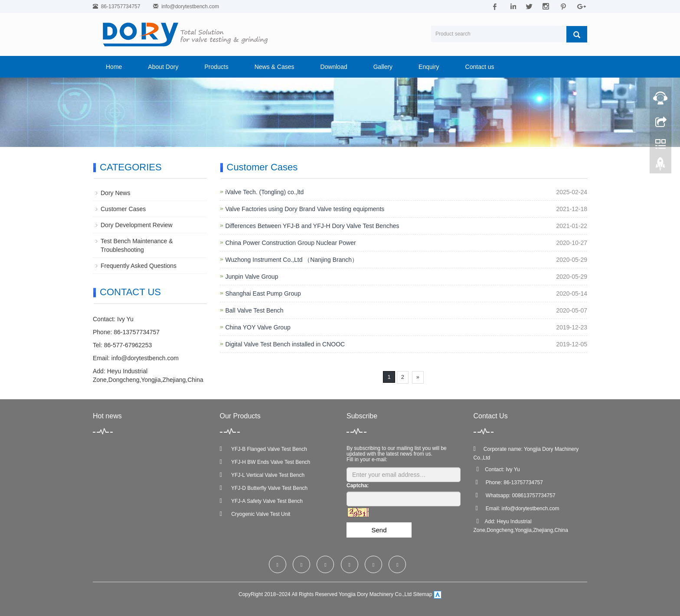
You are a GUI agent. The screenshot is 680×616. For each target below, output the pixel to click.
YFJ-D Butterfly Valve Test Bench (264, 488)
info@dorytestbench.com (190, 7)
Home (114, 67)
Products (216, 67)
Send (379, 530)
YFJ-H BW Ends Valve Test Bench (265, 462)
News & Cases (275, 67)
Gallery (383, 67)
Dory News (115, 193)
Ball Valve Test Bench (255, 310)
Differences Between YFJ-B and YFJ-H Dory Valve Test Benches (312, 226)
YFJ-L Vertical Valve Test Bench (262, 475)
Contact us (480, 67)
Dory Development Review (137, 225)
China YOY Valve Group (258, 327)
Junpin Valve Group (252, 277)
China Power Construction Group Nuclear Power (291, 243)
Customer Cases (123, 209)
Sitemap (423, 595)
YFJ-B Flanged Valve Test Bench (263, 449)
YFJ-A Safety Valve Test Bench (261, 501)
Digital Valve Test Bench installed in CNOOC (285, 344)
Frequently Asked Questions (139, 266)
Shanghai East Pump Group (263, 293)
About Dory (163, 67)
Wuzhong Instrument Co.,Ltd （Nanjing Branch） (292, 260)
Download (333, 67)
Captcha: (358, 486)
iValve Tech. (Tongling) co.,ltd (265, 192)
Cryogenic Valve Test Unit (255, 514)
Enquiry (429, 67)
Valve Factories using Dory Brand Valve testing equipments (305, 209)
